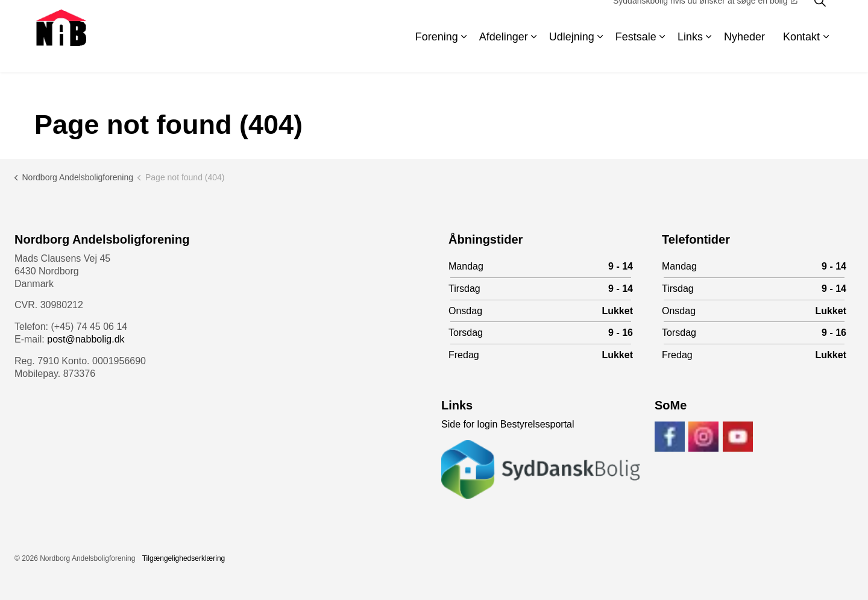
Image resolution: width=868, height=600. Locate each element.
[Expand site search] (820, 18)
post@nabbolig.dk (86, 339)
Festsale (636, 54)
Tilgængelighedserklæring (184, 558)
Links (690, 54)
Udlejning (572, 54)
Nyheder (744, 54)
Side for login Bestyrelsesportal (508, 424)
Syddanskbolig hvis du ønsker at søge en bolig (705, 18)
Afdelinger (504, 54)
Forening (437, 54)
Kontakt (801, 54)
